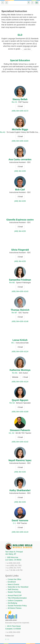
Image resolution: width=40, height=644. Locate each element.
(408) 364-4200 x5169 (20, 412)
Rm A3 (3, 132)
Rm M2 (12, 283)
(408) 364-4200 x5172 (20, 111)
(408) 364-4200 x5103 (20, 141)
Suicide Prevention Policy (17, 606)
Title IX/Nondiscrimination (17, 598)
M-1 (13, 343)
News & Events (13, 584)
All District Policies (15, 608)
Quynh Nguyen (20, 400)
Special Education (20, 60)
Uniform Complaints (15, 601)
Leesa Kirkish (20, 340)
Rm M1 (15, 373)
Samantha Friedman (20, 280)
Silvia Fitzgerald (20, 250)
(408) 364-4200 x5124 (20, 352)
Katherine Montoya (20, 370)
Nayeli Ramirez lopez (20, 460)
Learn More (27, 49)
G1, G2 (11, 433)
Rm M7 (14, 313)
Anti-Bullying (12, 603)
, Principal (14, 552)
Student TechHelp (14, 592)
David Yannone (20, 520)
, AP (11, 554)
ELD (20, 35)
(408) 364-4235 (20, 171)
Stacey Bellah (20, 99)
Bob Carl (20, 190)
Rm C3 (14, 102)
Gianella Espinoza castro (20, 220)
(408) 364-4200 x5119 (20, 532)
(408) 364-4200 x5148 (20, 321)
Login (3, 3)
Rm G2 (12, 403)
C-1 (14, 523)
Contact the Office (14, 579)
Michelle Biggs (20, 129)
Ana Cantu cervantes (20, 159)
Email (20, 106)
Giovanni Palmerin (20, 430)
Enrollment (12, 582)
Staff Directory (13, 589)
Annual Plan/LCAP (15, 595)
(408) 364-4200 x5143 (20, 291)
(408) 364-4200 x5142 (20, 442)
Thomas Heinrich (20, 310)
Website (15, 377)
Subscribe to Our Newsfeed (18, 587)
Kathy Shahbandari (20, 490)
